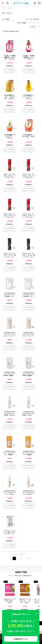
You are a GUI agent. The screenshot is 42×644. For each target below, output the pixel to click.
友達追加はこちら (21, 639)
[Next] (31, 558)
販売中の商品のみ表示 (11, 31)
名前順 (24, 23)
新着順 (31, 23)
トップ (4, 8)
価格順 (38, 23)
